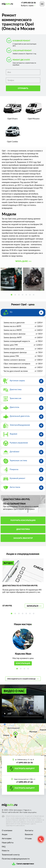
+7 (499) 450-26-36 (28, 3)
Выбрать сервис (28, 5)
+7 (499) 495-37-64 (24, 782)
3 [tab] (19, 295)
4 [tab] (23, 295)
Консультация (23, 663)
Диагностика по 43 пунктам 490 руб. (20, 586)
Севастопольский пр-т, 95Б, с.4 (24, 779)
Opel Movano (34, 119)
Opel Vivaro (12, 119)
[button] (23, 261)
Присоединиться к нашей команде (23, 679)
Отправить (23, 88)
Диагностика (23, 529)
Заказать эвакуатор (23, 538)
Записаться (34, 606)
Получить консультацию (23, 520)
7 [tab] (34, 295)
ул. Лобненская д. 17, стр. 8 (24, 760)
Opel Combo (12, 142)
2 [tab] (16, 295)
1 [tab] (12, 295)
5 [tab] (27, 295)
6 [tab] (30, 295)
